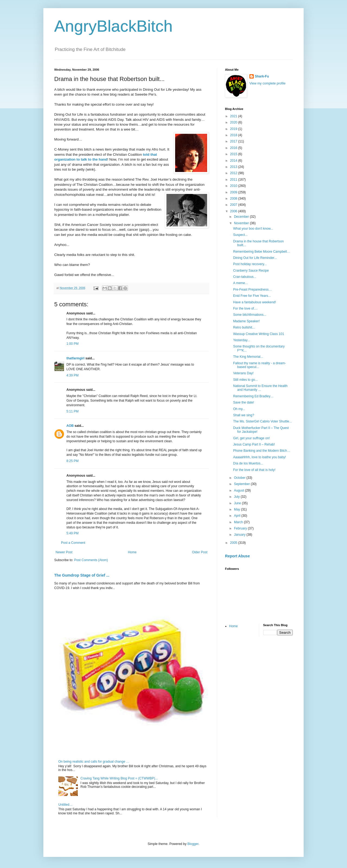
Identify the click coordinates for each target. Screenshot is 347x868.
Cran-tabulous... (245, 277)
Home (132, 552)
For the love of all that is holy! (254, 470)
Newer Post (64, 552)
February (241, 528)
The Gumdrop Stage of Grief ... (82, 575)
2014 (234, 161)
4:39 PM (73, 375)
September (242, 484)
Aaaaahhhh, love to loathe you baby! (260, 457)
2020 (234, 122)
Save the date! (244, 402)
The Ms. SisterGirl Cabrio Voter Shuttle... (263, 421)
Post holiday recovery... (250, 264)
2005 (234, 543)
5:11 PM (73, 411)
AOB (70, 426)
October (240, 478)
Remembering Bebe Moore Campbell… (262, 252)
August (240, 490)
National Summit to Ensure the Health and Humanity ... (260, 388)
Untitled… (65, 805)
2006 (234, 211)
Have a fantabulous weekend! (255, 302)
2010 (234, 186)
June (238, 503)
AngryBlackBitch (113, 26)
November (242, 223)
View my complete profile (267, 83)
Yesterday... (242, 340)
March (239, 522)
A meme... (240, 283)
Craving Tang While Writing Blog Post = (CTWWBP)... (119, 778)
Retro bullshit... (244, 327)
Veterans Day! (243, 373)
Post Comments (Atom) (91, 560)
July (237, 497)
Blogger (193, 844)
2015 (234, 154)
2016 (234, 148)
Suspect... (240, 235)
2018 (234, 135)
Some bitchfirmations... (250, 315)
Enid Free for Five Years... (252, 296)
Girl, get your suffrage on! (251, 438)
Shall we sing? (244, 415)
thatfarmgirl (75, 358)
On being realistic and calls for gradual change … (94, 762)
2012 (234, 173)
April (238, 516)
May (237, 509)
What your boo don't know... (253, 229)
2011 (234, 180)
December (242, 217)
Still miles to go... (245, 380)
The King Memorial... (248, 357)
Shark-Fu (262, 76)
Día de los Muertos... (248, 463)
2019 (234, 129)
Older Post (200, 552)
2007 (234, 205)
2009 (234, 192)
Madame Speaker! (246, 321)
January (240, 535)
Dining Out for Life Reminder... (255, 258)
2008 (234, 199)
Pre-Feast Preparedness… (253, 290)
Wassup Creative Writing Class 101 (259, 334)
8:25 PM (73, 461)
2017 (234, 141)
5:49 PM (73, 533)
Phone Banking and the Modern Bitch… (262, 451)
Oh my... (239, 409)
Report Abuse (237, 556)
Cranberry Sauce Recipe (251, 271)
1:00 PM (73, 344)
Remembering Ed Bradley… (253, 396)
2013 (234, 167)
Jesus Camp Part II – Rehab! (254, 444)
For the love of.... (245, 308)
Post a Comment (73, 543)
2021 (234, 116)
